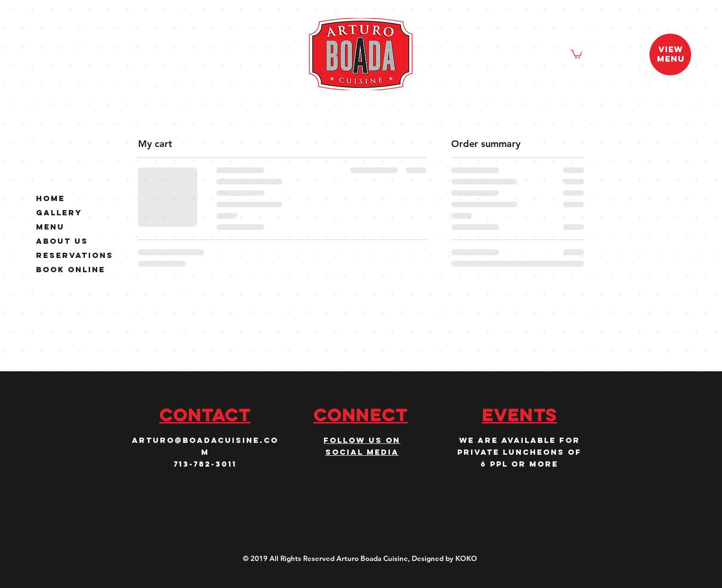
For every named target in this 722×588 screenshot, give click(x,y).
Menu (50, 227)
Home (51, 198)
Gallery (59, 213)
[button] (576, 54)
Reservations (75, 255)
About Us (62, 241)
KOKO (466, 558)
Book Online (71, 270)
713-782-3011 (205, 464)
